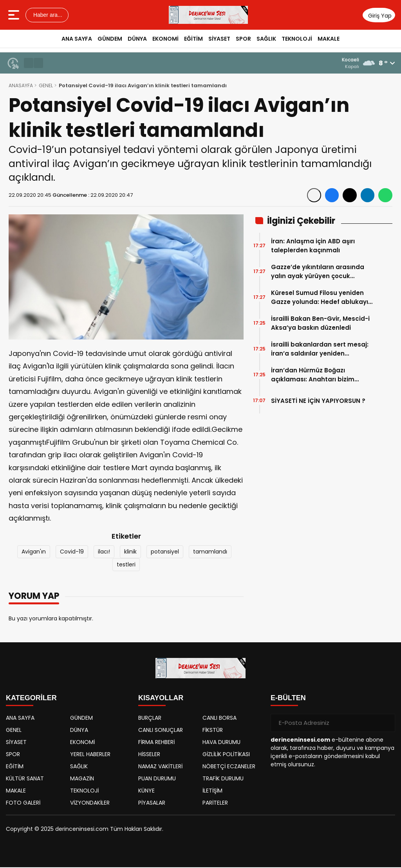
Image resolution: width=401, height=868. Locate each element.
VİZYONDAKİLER (90, 803)
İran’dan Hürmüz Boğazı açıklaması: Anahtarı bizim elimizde (313, 376)
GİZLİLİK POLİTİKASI (226, 755)
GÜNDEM (110, 39)
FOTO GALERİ (23, 803)
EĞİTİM (193, 39)
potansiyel (165, 552)
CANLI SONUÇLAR (161, 731)
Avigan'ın (34, 552)
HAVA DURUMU (221, 743)
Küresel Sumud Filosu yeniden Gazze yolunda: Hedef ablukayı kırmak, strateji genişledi (320, 298)
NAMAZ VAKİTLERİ (160, 767)
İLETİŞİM (212, 791)
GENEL (48, 86)
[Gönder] (386, 724)
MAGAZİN (82, 779)
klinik (130, 552)
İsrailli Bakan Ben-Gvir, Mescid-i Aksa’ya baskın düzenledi (320, 324)
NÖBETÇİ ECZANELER (229, 767)
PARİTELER (215, 803)
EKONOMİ (165, 39)
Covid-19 (72, 552)
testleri (126, 565)
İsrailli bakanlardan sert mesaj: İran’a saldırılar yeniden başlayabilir (320, 350)
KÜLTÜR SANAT (25, 779)
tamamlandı (210, 552)
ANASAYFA (22, 86)
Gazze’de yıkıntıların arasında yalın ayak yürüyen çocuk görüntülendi (318, 272)
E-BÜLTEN (288, 699)
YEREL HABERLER (90, 755)
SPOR (243, 39)
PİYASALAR (152, 803)
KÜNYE (146, 791)
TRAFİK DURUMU (223, 779)
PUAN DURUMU (157, 779)
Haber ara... (47, 15)
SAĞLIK (266, 39)
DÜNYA (137, 39)
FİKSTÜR (213, 731)
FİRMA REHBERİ (156, 743)
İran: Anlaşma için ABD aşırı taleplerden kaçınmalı (313, 246)
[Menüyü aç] (15, 15)
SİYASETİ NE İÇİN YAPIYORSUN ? (318, 402)
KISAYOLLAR (161, 699)
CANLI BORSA (219, 719)
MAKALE (329, 39)
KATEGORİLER (31, 699)
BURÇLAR (150, 719)
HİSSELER (149, 755)
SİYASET (219, 39)
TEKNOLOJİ (297, 39)
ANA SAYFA (77, 39)
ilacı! (104, 552)
